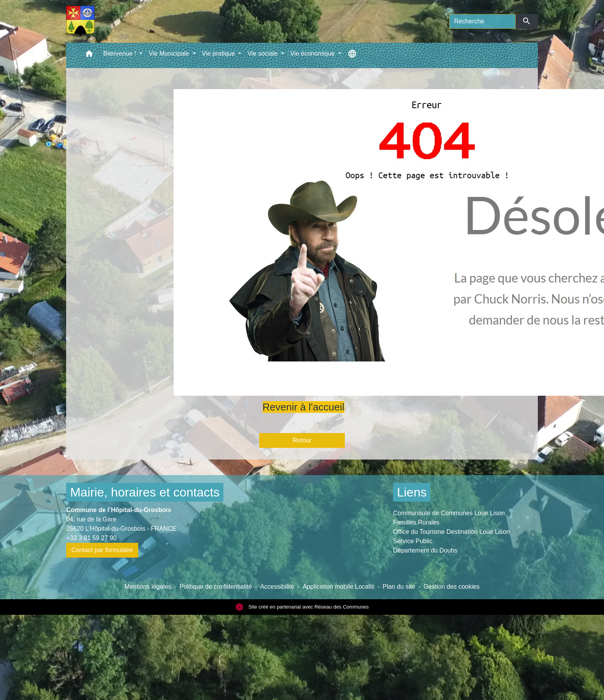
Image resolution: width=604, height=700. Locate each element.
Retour (302, 440)
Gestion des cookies (451, 587)
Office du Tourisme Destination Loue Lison (451, 532)
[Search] (482, 21)
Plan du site (399, 587)
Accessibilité (277, 587)
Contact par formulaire (102, 550)
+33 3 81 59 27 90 (91, 538)
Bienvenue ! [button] (120, 54)
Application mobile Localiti (339, 587)
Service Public (413, 541)
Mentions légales (148, 587)
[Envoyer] (527, 21)
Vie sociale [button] (263, 54)
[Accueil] (80, 21)
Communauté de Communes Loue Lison (449, 513)
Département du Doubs (425, 550)
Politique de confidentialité (216, 587)
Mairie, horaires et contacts (145, 492)
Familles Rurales (416, 522)
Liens (412, 492)
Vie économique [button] (313, 54)
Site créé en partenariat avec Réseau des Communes (302, 607)
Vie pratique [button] (219, 54)
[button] (89, 55)
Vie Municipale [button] (170, 54)
